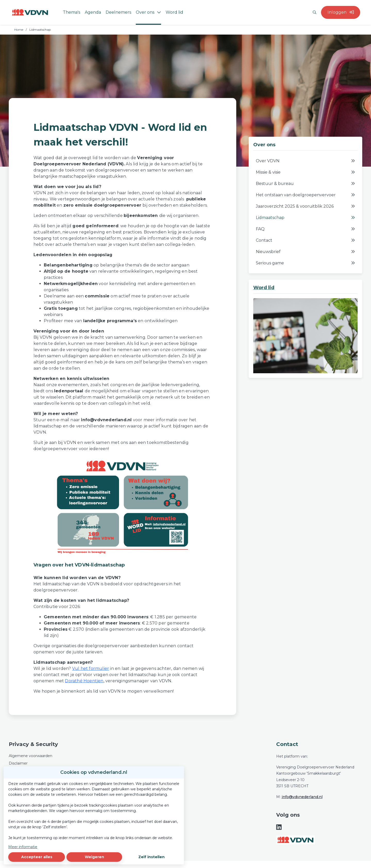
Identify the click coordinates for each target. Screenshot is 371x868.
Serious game (305, 263)
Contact (305, 240)
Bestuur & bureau (305, 184)
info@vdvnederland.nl (302, 797)
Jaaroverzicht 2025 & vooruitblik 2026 (305, 206)
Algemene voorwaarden (31, 756)
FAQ (305, 229)
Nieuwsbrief (305, 252)
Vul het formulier (91, 668)
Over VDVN (305, 161)
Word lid (264, 288)
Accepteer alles (37, 857)
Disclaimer (18, 763)
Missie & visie (305, 172)
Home (19, 30)
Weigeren (94, 857)
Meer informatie (23, 847)
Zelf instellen (151, 857)
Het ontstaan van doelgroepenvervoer (305, 195)
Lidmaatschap (305, 218)
